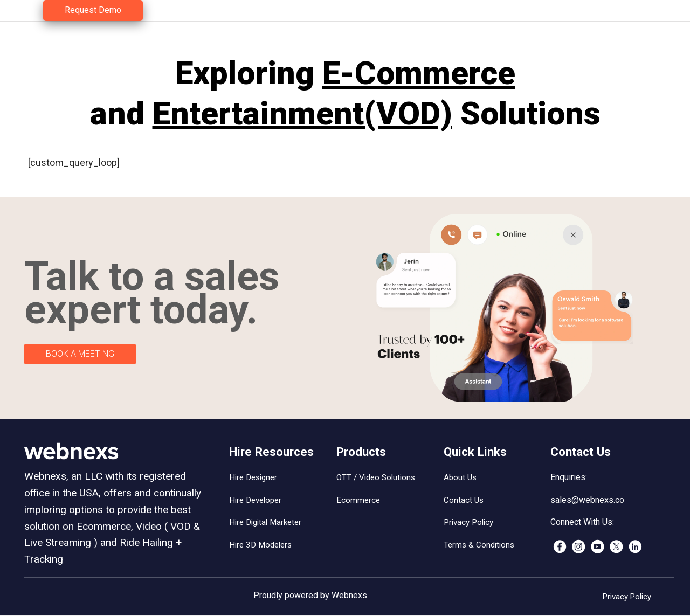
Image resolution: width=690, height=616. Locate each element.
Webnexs (349, 595)
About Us (460, 477)
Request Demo (93, 10)
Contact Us (464, 500)
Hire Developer (255, 500)
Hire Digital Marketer (265, 522)
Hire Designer (253, 477)
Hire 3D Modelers (260, 545)
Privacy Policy (468, 522)
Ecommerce (358, 500)
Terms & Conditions (479, 545)
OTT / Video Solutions (376, 477)
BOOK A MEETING (80, 354)
